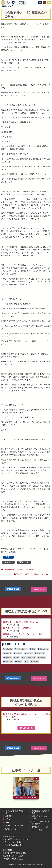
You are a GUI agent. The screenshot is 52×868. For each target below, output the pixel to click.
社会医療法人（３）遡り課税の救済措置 (19, 570)
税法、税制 (24, 562)
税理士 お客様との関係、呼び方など (23, 622)
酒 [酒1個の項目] (27, 662)
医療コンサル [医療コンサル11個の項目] (44, 649)
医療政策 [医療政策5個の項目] (8, 653)
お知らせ (9, 820)
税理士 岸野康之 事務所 (25, 865)
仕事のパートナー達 (40, 827)
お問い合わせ (39, 589)
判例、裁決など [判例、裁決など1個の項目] (22, 649)
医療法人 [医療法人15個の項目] (29, 653)
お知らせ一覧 (26, 728)
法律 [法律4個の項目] (17, 657)
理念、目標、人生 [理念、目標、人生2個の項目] (29, 657)
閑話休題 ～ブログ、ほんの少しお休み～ (25, 634)
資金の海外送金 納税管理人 (19, 628)
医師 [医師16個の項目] (33, 649)
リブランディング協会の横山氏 (25, 798)
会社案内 (9, 817)
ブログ (9, 557)
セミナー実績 (37, 830)
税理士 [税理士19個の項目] (19, 662)
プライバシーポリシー (14, 826)
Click (37, 778)
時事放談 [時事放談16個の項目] (8, 657)
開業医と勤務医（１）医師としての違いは (32, 574)
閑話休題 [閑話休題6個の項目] (36, 662)
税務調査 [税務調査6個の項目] (43, 657)
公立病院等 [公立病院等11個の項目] (9, 649)
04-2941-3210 (13, 589)
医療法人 (9, 562)
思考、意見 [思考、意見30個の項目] (41, 653)
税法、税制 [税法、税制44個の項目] (9, 662)
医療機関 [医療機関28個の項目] (19, 653)
